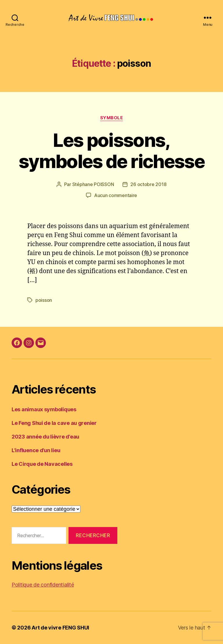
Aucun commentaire (116, 195)
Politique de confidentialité (43, 585)
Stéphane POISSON (93, 184)
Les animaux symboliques (44, 409)
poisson (44, 300)
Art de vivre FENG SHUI (60, 628)
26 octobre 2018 (148, 184)
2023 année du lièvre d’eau (45, 437)
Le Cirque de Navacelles (42, 464)
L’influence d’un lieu (36, 450)
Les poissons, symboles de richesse (111, 151)
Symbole (112, 118)
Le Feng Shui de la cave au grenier (54, 423)
